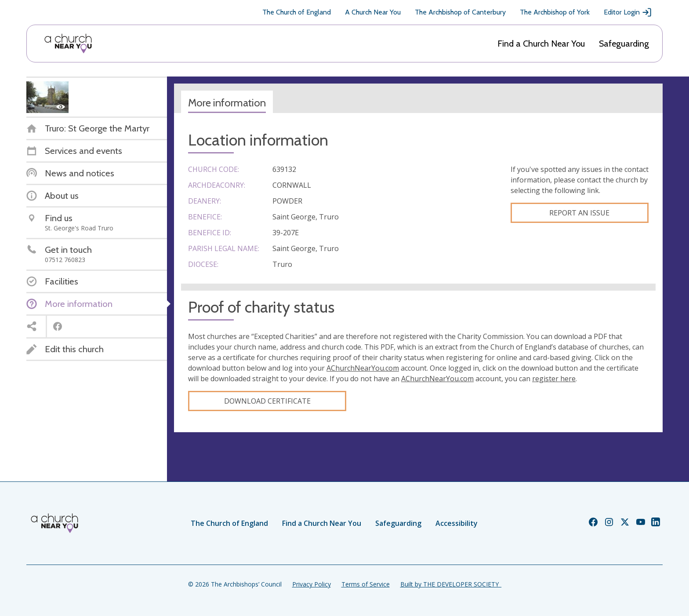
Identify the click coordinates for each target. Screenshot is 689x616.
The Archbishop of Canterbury (460, 12)
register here (554, 379)
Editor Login (628, 12)
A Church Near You (373, 12)
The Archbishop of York (555, 12)
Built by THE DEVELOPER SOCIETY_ (451, 584)
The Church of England (297, 12)
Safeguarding (624, 44)
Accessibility (457, 523)
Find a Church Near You (541, 44)
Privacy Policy (312, 584)
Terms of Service (366, 584)
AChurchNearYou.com (363, 368)
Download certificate (267, 401)
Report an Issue (579, 213)
